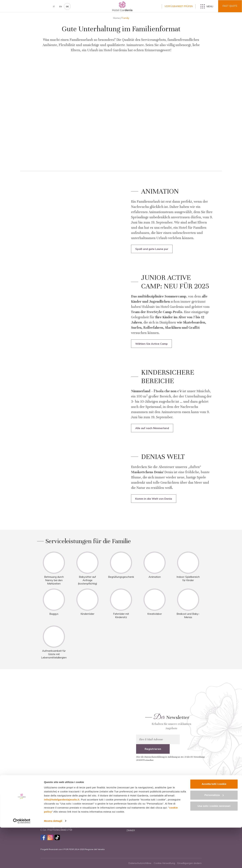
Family (169, 806)
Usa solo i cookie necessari (214, 847)
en (61, 6)
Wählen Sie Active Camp (151, 344)
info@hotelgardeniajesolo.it (62, 840)
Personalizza (214, 835)
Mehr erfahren (69, 733)
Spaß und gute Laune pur (152, 249)
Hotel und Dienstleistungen (144, 812)
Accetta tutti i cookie (214, 825)
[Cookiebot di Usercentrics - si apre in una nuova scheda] (22, 861)
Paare (169, 812)
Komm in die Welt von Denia (154, 499)
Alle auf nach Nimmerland (152, 428)
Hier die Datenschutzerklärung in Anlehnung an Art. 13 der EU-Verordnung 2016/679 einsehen (170, 749)
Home (116, 18)
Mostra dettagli (53, 861)
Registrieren (193, 739)
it (54, 6)
